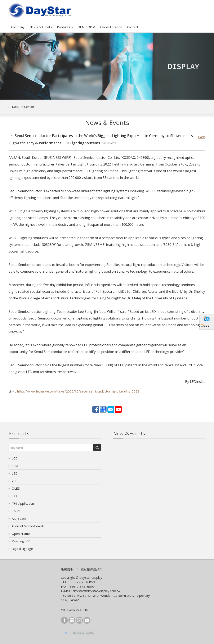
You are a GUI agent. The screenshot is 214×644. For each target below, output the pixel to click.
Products (64, 27)
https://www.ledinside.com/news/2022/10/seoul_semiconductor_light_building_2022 (78, 391)
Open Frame (21, 534)
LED (15, 473)
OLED (16, 488)
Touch (16, 511)
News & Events (41, 27)
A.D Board (19, 518)
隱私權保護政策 (92, 569)
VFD (15, 481)
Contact (133, 27)
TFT (15, 496)
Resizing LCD (21, 541)
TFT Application (23, 503)
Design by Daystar (83, 633)
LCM (15, 466)
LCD (15, 458)
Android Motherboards (28, 526)
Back (201, 137)
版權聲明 (67, 569)
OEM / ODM (86, 27)
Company (18, 27)
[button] (16, 66)
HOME (15, 107)
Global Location (111, 27)
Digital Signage (22, 549)
